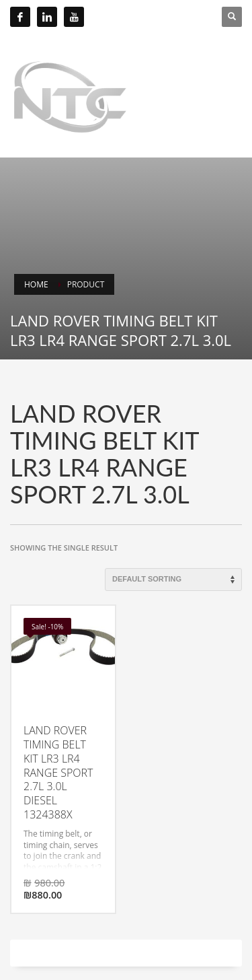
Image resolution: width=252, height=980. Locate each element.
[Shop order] (173, 580)
